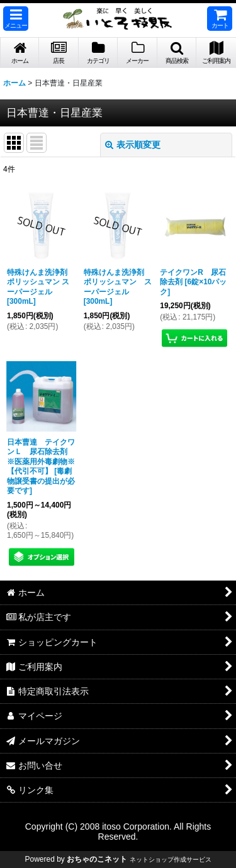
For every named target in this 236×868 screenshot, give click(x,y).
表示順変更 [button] (133, 145)
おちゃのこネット (97, 859)
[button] (16, 19)
